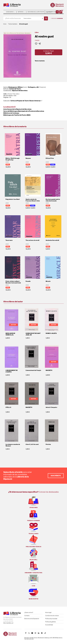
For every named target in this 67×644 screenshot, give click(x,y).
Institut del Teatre (15, 89)
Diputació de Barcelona (20, 91)
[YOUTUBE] (32, 633)
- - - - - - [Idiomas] (50, 12)
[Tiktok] (45, 633)
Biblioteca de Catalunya (11, 113)
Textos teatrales (40, 61)
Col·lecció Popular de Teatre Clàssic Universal (26, 101)
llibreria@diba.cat (8, 623)
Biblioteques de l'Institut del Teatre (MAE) (17, 115)
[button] (61, 12)
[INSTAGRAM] (35, 633)
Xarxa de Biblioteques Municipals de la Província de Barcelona (24, 111)
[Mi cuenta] (57, 12)
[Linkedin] (39, 633)
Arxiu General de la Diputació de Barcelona (17, 109)
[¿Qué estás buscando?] (13, 18)
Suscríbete (56, 476)
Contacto (27, 616)
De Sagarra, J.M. (34, 87)
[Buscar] (46, 18)
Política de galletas (51, 622)
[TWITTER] (29, 633)
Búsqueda (57, 18)
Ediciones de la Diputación (32, 619)
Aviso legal (48, 612)
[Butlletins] (42, 633)
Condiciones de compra (52, 616)
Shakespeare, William (15, 87)
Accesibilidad (49, 625)
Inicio (5, 24)
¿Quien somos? (29, 612)
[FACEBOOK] (26, 633)
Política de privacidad (51, 619)
